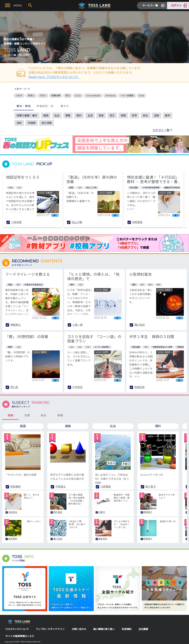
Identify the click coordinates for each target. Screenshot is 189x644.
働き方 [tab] (65, 106)
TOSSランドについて (17, 629)
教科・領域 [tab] (24, 106)
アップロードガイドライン (50, 629)
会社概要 (143, 629)
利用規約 (127, 629)
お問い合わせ (79, 629)
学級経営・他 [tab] (45, 106)
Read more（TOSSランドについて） (54, 77)
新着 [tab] (60, 415)
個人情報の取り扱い (104, 629)
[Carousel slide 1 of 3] (86, 58)
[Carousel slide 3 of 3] (103, 58)
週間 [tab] (11, 415)
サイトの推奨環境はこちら (20, 636)
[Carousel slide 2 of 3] (94, 58)
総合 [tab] (44, 415)
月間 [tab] (27, 415)
